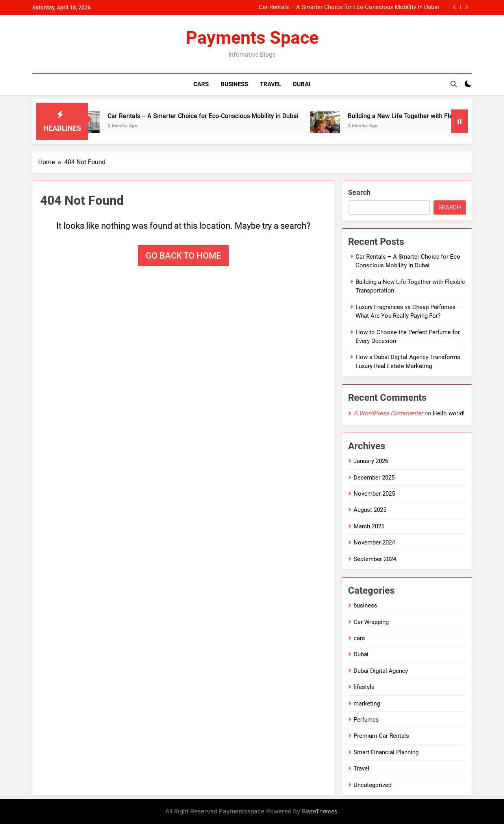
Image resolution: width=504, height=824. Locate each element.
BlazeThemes (320, 811)
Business (234, 84)
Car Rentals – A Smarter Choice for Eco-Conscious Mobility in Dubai (349, 7)
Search (359, 192)
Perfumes (366, 720)
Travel (271, 84)
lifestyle (364, 687)
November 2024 (374, 543)
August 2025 (370, 510)
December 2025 (374, 478)
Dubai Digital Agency (381, 671)
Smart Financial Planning (386, 752)
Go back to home (183, 256)
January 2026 (371, 461)
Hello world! (449, 413)
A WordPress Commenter (388, 413)
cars (359, 638)
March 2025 (369, 526)
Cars (201, 84)
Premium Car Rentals (381, 736)
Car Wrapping (371, 622)
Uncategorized (372, 785)
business (365, 606)
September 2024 (375, 559)
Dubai (302, 84)
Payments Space (252, 38)
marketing (367, 704)
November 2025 (374, 494)
